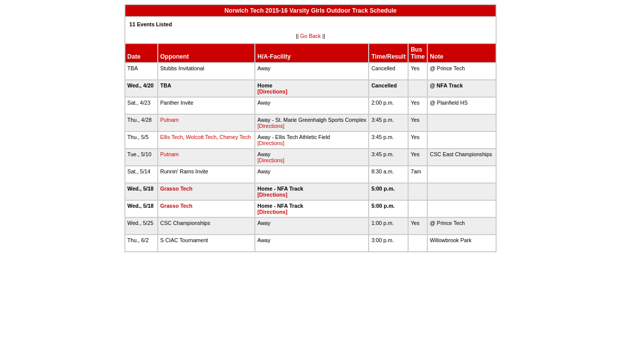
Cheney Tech (235, 137)
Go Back (311, 36)
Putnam (170, 120)
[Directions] (272, 92)
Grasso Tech (176, 189)
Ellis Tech (172, 137)
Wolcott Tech (201, 137)
